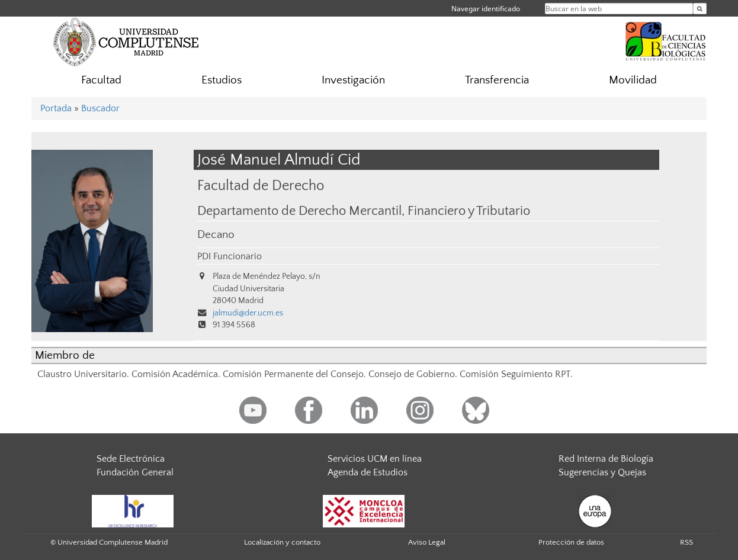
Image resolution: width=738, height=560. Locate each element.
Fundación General (135, 472)
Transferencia (497, 80)
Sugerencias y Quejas (602, 472)
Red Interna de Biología (606, 459)
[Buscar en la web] (700, 9)
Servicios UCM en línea (375, 459)
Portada (56, 108)
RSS (686, 542)
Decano (216, 235)
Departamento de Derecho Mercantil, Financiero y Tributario (364, 211)
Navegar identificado (486, 9)
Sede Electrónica (131, 459)
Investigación (353, 80)
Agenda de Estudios (368, 472)
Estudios (222, 80)
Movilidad (633, 80)
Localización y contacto (282, 542)
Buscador (100, 108)
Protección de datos (571, 542)
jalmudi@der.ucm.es (248, 313)
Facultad (101, 80)
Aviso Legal (427, 542)
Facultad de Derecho (261, 186)
